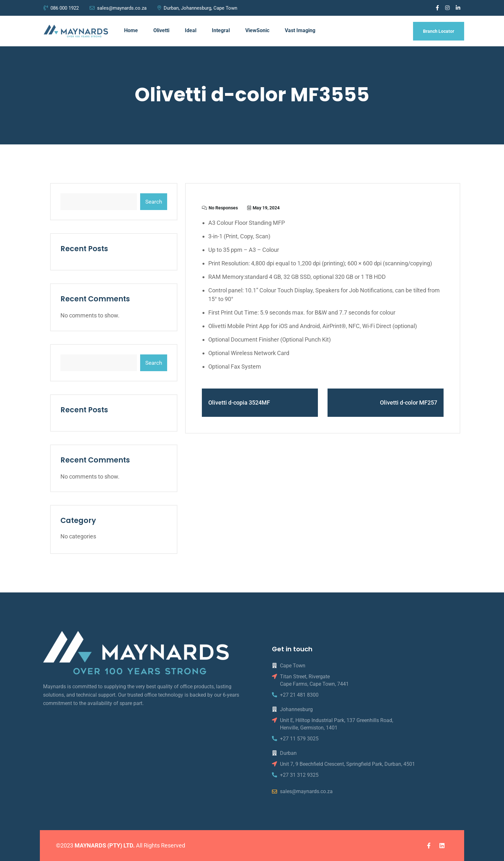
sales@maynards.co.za (118, 8)
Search (154, 202)
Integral (221, 30)
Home (131, 30)
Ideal (191, 30)
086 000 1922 (62, 8)
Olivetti (161, 30)
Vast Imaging (300, 30)
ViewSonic (257, 30)
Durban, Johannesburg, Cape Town (197, 8)
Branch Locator (439, 31)
